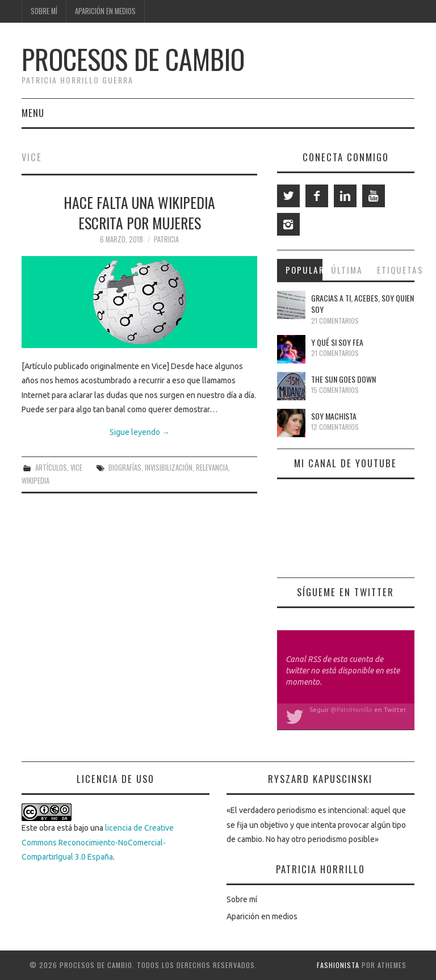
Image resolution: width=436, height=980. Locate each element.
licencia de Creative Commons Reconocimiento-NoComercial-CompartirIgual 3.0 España (98, 842)
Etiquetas (396, 270)
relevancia (212, 468)
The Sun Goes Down (343, 379)
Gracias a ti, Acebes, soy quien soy (362, 303)
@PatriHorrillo (351, 710)
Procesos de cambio (133, 59)
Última (347, 270)
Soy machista (334, 416)
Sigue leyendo (140, 432)
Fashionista (338, 965)
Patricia (166, 239)
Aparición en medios (105, 11)
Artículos (51, 468)
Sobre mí (44, 11)
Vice (76, 468)
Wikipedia (35, 481)
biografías (125, 468)
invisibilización (169, 468)
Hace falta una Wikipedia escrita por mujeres (139, 212)
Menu (33, 113)
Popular (304, 270)
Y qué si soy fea (337, 342)
